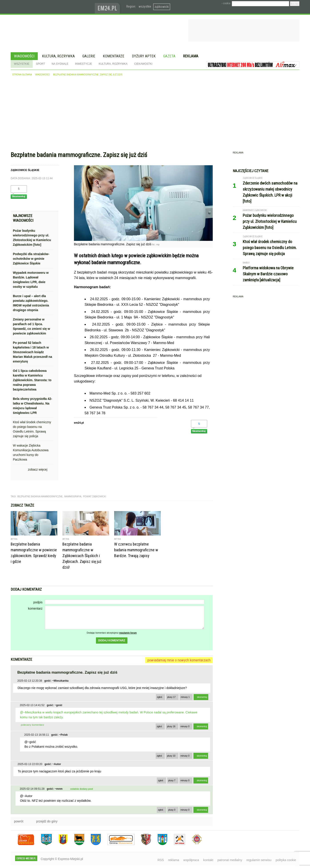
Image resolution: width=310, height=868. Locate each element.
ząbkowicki (162, 7)
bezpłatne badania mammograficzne (40, 496)
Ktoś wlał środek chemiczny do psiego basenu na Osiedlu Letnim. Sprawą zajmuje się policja (32, 429)
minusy (185, 697)
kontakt (208, 860)
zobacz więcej (38, 469)
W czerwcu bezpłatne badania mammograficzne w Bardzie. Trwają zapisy (136, 550)
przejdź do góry (47, 821)
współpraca (191, 860)
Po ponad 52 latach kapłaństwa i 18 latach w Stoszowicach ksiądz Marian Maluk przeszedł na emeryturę (33, 352)
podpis (38, 602)
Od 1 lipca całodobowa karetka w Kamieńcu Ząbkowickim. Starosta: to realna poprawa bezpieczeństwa (32, 380)
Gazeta (169, 56)
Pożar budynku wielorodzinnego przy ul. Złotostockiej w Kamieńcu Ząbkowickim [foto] (32, 238)
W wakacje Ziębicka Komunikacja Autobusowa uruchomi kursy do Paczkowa (31, 452)
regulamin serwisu (259, 860)
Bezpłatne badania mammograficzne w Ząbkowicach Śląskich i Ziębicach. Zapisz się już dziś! (82, 556)
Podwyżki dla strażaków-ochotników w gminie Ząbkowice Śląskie (31, 259)
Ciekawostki (143, 64)
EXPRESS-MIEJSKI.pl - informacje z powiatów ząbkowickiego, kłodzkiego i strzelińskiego (53, 7)
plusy (171, 697)
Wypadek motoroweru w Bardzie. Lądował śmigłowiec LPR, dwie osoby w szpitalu (31, 280)
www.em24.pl (108, 7)
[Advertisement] (155, 115)
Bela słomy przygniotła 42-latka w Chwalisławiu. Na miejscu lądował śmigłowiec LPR (33, 406)
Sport (41, 64)
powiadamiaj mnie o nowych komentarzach (179, 660)
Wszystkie (22, 64)
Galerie (89, 56)
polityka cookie (286, 860)
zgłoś (160, 697)
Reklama (191, 56)
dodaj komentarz (112, 640)
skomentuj (202, 697)
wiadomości (43, 75)
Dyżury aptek (144, 56)
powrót (19, 821)
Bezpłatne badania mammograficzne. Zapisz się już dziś (88, 75)
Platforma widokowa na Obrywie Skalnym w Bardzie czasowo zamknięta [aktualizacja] (268, 274)
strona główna (22, 75)
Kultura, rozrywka (58, 56)
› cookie (226, 3)
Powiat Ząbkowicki (95, 496)
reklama (174, 860)
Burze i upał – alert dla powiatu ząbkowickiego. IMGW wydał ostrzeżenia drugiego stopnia (31, 303)
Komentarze (114, 56)
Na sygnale (60, 64)
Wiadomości (24, 56)
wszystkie (145, 6)
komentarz (35, 608)
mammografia (73, 496)
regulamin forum (128, 633)
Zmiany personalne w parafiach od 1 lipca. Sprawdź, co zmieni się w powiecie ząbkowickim (31, 326)
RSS (161, 860)
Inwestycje (84, 64)
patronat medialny (230, 860)
